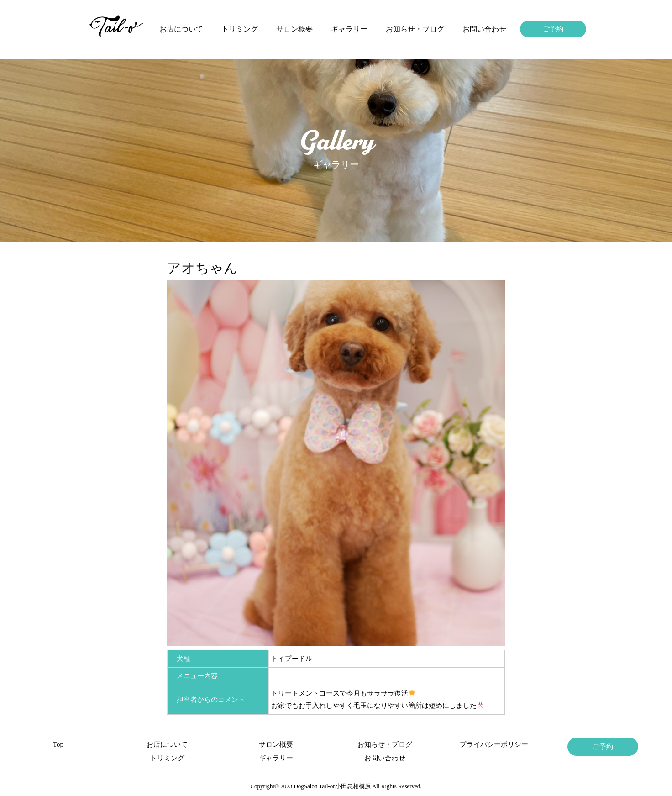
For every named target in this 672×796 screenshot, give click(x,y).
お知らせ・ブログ (415, 29)
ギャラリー (349, 29)
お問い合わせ (484, 29)
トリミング (240, 29)
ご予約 (553, 29)
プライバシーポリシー (494, 744)
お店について (181, 29)
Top (58, 744)
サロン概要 (294, 29)
